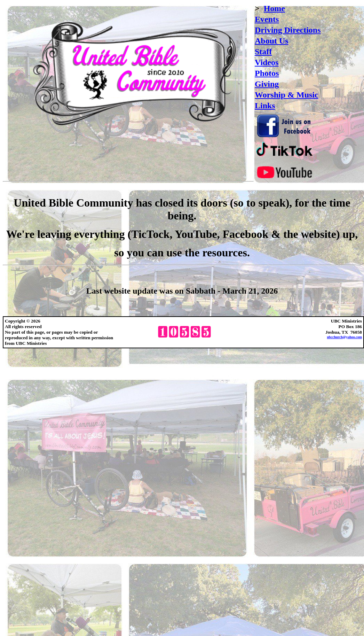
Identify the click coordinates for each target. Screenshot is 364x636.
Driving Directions (288, 30)
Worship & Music (287, 95)
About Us (272, 41)
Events (267, 19)
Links (265, 106)
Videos (267, 62)
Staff (263, 52)
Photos (267, 73)
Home (274, 8)
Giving (267, 84)
